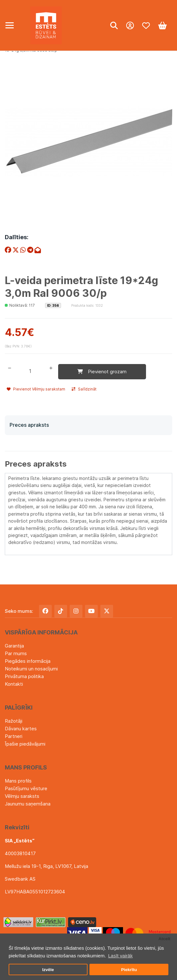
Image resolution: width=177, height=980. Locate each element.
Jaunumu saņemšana (28, 804)
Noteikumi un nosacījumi (31, 669)
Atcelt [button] (165, 939)
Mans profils (18, 781)
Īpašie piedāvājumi (25, 744)
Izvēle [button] (48, 970)
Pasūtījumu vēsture (26, 788)
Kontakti (14, 684)
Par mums (16, 653)
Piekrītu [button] (129, 970)
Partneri (14, 736)
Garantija (14, 646)
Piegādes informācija (28, 661)
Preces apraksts (29, 425)
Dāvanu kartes (21, 729)
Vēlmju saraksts (22, 796)
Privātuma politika (24, 676)
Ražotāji (14, 721)
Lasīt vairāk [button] (120, 956)
